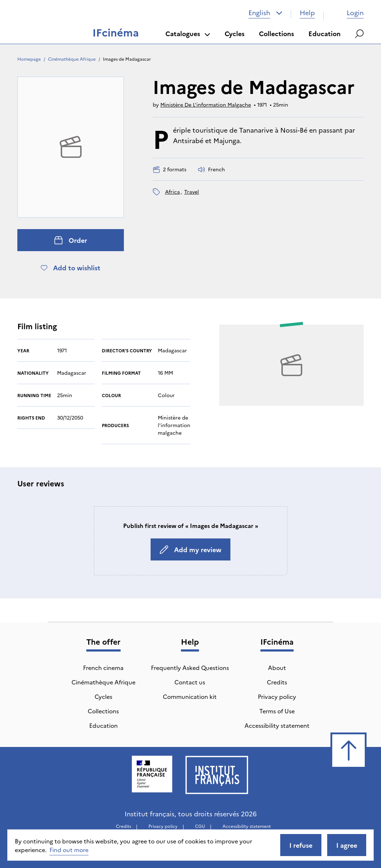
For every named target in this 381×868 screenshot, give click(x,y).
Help (307, 12)
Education (324, 33)
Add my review (190, 549)
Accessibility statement (277, 725)
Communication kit (190, 696)
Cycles (235, 33)
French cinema (103, 667)
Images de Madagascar (127, 59)
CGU (200, 826)
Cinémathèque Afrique (72, 59)
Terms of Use (277, 711)
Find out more (69, 850)
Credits (277, 682)
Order (71, 240)
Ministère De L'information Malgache (206, 104)
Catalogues (188, 33)
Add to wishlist (71, 268)
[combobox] (265, 13)
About (277, 667)
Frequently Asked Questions (190, 667)
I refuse (301, 845)
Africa (172, 192)
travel (192, 192)
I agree (347, 845)
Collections (276, 33)
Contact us (190, 682)
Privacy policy (277, 696)
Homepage (29, 59)
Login (348, 12)
